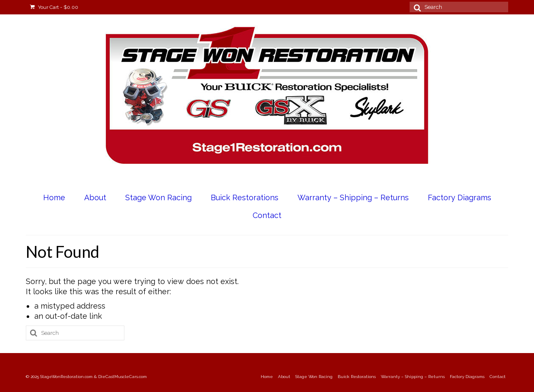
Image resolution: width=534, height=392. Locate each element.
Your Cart (54, 7)
